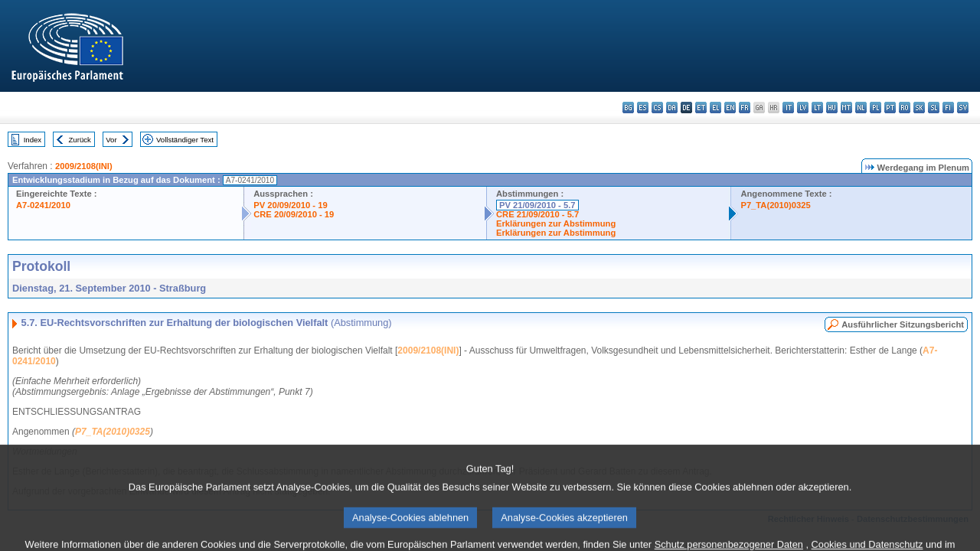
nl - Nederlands (861, 108)
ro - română (905, 108)
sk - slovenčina (919, 108)
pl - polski (875, 108)
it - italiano (788, 108)
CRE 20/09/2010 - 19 (294, 214)
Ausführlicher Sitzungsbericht (903, 324)
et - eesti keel (701, 108)
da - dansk (672, 108)
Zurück (80, 140)
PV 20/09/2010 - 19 (290, 205)
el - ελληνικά (715, 108)
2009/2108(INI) (84, 166)
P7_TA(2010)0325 (775, 205)
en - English (730, 108)
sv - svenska (963, 108)
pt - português (890, 108)
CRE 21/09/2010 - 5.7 (537, 214)
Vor (111, 140)
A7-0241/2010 (43, 205)
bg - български (628, 108)
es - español (643, 108)
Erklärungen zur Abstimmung (556, 223)
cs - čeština (657, 108)
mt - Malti (846, 108)
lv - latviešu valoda (803, 108)
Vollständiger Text (185, 140)
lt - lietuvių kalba (817, 108)
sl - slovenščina (934, 108)
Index (33, 140)
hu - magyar (832, 108)
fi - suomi (948, 108)
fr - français (745, 108)
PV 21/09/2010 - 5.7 (537, 205)
